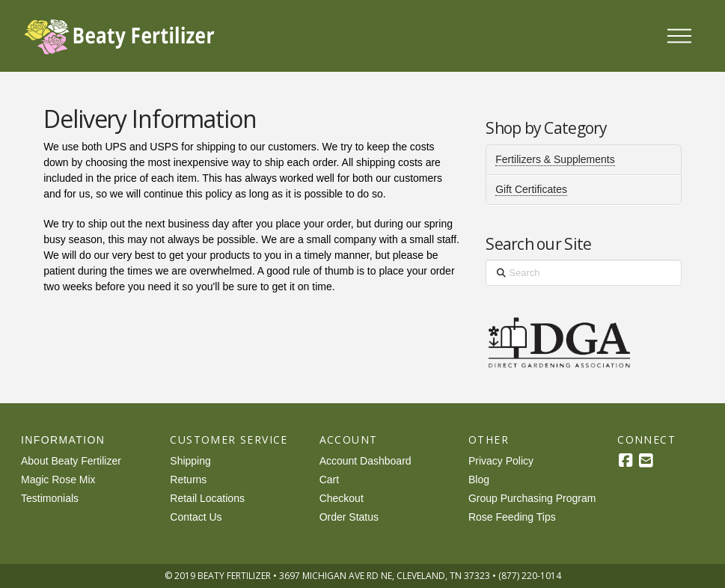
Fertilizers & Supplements (555, 159)
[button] (679, 36)
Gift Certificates (531, 189)
